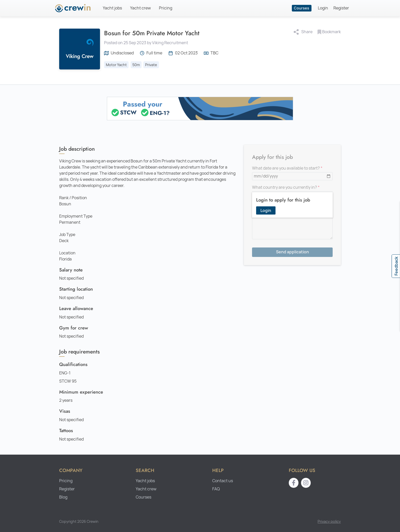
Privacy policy (329, 521)
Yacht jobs (112, 8)
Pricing (166, 8)
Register (341, 8)
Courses (302, 8)
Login (323, 8)
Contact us (223, 481)
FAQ (216, 489)
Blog (63, 497)
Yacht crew (140, 8)
